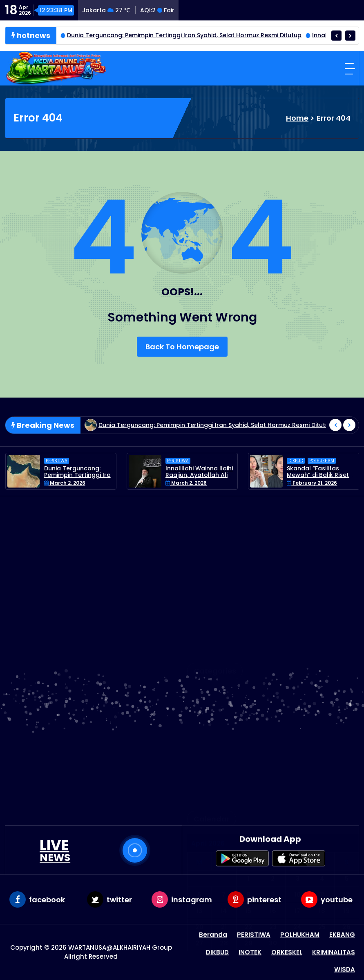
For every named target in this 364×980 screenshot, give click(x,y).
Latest (204, 662)
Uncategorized (217, 715)
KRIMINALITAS (215, 648)
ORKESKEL (209, 675)
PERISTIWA (57, 486)
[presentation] (336, 35)
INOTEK (205, 635)
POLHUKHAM (322, 486)
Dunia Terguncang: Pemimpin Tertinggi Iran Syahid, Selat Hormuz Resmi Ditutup (184, 35)
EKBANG (206, 622)
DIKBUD (296, 486)
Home (297, 118)
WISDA (204, 728)
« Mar (341, 768)
